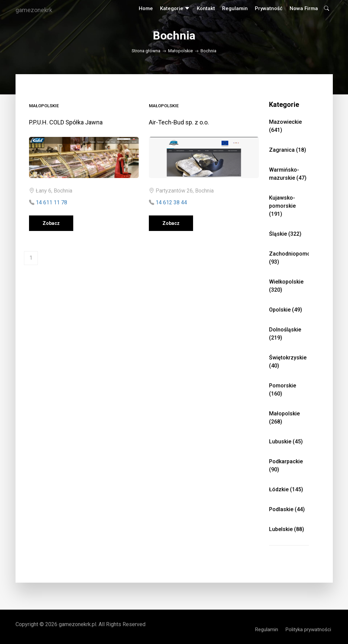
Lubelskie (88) (287, 529)
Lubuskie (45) (286, 442)
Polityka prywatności (308, 630)
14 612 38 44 (171, 202)
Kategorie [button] (175, 8)
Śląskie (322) (285, 234)
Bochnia (208, 51)
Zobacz (51, 223)
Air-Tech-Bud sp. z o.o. (179, 122)
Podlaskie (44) (287, 509)
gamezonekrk (34, 10)
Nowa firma (304, 8)
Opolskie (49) (286, 310)
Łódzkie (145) (286, 489)
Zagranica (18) (288, 150)
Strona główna (146, 51)
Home (146, 8)
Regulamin (235, 8)
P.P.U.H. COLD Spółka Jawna (66, 122)
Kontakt (206, 8)
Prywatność (269, 8)
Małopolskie (180, 51)
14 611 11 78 (51, 202)
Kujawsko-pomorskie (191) (282, 206)
